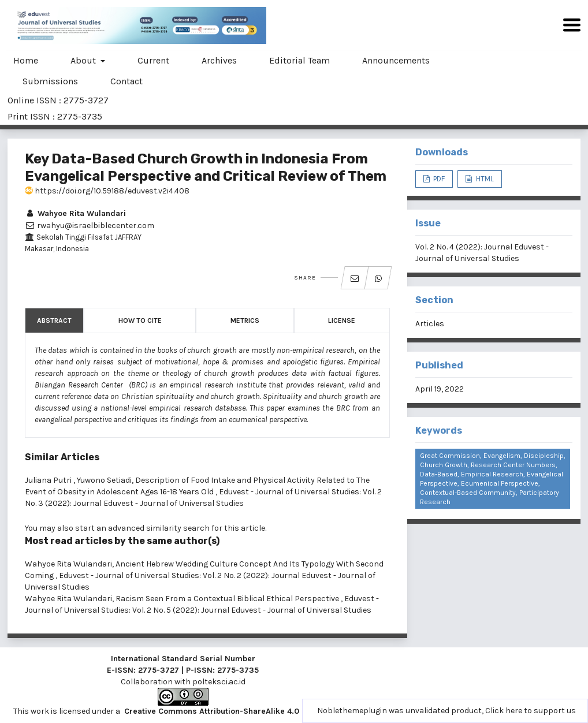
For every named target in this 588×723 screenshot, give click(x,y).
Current (153, 60)
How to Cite (140, 320)
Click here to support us (531, 711)
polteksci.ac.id (219, 682)
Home (26, 60)
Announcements (396, 60)
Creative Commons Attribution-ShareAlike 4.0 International (237, 711)
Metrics (245, 320)
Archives (219, 60)
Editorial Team (299, 60)
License (342, 320)
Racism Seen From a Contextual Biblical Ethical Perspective (228, 599)
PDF (438, 179)
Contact (126, 81)
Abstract (54, 320)
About (84, 60)
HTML (484, 179)
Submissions (50, 81)
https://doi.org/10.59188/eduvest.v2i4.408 (107, 191)
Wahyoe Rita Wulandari (75, 213)
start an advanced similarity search (142, 528)
